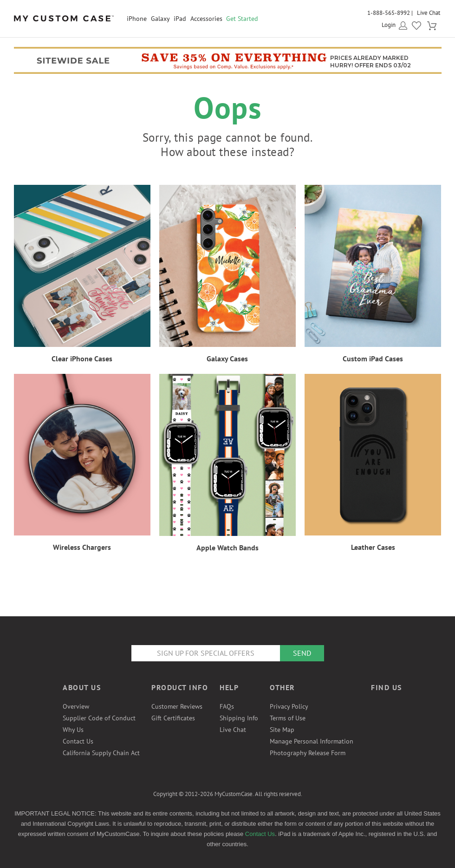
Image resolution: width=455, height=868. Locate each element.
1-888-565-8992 (389, 13)
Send (302, 653)
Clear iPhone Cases (82, 359)
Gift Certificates (173, 718)
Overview (76, 706)
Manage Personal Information (312, 741)
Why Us (73, 730)
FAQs (227, 706)
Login (389, 25)
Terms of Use (288, 718)
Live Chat (429, 13)
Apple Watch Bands (227, 548)
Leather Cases (373, 547)
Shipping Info (239, 718)
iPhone (137, 19)
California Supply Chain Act (101, 753)
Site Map (282, 730)
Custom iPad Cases (373, 359)
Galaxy (160, 19)
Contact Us (78, 741)
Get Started (242, 19)
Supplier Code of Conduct (99, 718)
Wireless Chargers (82, 547)
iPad (180, 19)
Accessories (206, 19)
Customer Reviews (177, 706)
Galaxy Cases (227, 359)
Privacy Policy (289, 706)
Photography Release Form (308, 753)
